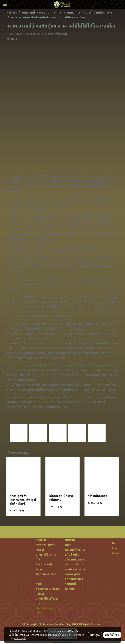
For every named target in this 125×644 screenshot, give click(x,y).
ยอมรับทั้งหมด (112, 635)
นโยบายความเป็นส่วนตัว (73, 635)
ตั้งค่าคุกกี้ (95, 635)
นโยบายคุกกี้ (20, 638)
